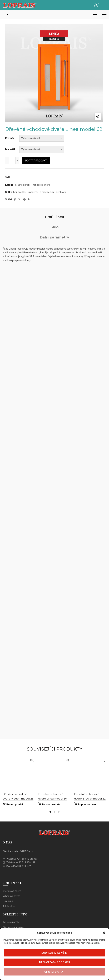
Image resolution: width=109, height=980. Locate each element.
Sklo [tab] (55, 227)
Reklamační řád (11, 923)
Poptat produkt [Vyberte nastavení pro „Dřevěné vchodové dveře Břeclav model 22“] (87, 805)
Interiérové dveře (12, 891)
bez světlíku (20, 192)
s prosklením (47, 192)
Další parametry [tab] (54, 237)
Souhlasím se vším (54, 953)
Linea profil (24, 185)
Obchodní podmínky (13, 928)
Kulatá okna (9, 906)
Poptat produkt (36, 161)
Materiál (10, 149)
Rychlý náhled (32, 760)
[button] (104, 933)
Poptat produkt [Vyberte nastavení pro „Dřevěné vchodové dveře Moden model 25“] (15, 805)
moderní (33, 192)
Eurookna (8, 901)
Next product (104, 15)
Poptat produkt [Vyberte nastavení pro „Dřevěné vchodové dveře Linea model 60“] (51, 805)
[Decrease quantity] (7, 161)
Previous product (95, 15)
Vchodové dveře (41, 185)
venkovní (61, 192)
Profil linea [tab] (54, 217)
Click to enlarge (98, 117)
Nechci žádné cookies (54, 962)
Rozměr (10, 138)
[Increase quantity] (17, 161)
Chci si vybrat (54, 972)
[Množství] (12, 161)
